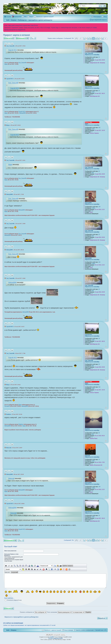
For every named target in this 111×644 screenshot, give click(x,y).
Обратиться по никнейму (92, 55)
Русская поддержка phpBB (55, 638)
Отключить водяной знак (13, 600)
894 (93, 434)
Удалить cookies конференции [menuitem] (85, 630)
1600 (93, 92)
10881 (93, 208)
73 (99, 460)
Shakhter (87, 429)
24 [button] (96, 38)
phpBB (52, 637)
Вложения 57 (21, 38)
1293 (93, 461)
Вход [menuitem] (105, 17)
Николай (87, 456)
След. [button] (106, 38)
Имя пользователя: (10, 551)
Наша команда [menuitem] (69, 630)
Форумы (14, 630)
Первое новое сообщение (55, 38)
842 (93, 59)
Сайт (8, 630)
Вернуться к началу (106, 72)
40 (99, 433)
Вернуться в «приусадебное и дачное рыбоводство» (22, 617)
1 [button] (84, 38)
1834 (93, 129)
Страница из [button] (76, 38)
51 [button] (103, 38)
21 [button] (88, 38)
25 (99, 57)
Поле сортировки (59, 612)
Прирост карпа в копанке (17, 35)
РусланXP (7, 406)
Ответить (8, 38)
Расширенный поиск (104, 6)
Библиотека (18, 17)
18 (99, 91)
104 (99, 207)
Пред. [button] (81, 38)
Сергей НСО (13, 50)
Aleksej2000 (22, 113)
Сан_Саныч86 (89, 53)
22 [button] (91, 38)
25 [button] (99, 38)
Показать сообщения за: (33, 612)
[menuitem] (30, 17)
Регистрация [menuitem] (97, 17)
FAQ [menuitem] (25, 17)
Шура (6, 64)
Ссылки (9, 17)
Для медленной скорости (99, 20)
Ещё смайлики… (9, 598)
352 (99, 128)
